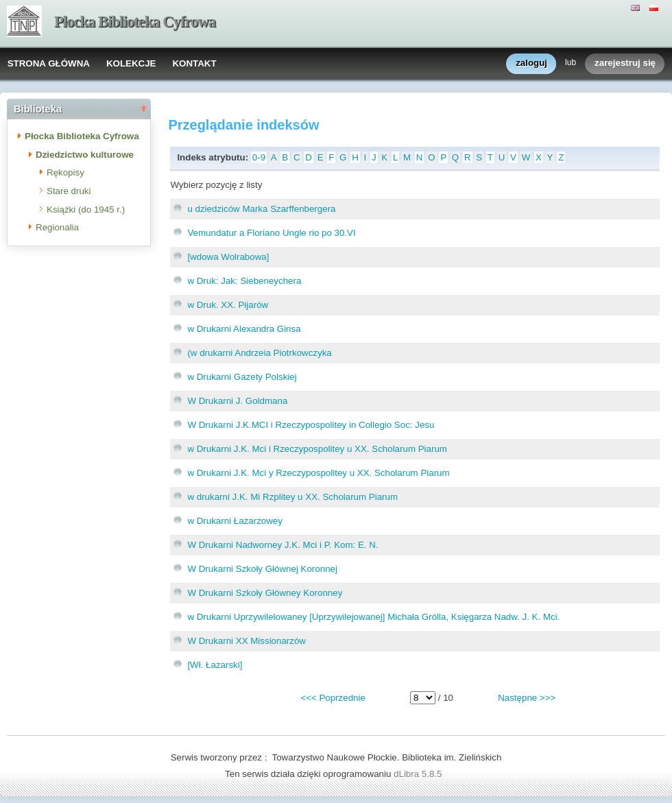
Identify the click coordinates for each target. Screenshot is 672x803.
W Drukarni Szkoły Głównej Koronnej (262, 569)
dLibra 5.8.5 (419, 774)
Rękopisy (65, 172)
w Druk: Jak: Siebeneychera (244, 281)
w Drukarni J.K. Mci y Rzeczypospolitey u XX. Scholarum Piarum (318, 473)
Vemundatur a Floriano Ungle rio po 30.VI (271, 233)
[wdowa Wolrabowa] (228, 257)
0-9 (259, 157)
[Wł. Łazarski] (215, 665)
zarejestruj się (625, 63)
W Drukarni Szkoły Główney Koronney (265, 593)
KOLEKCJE (131, 63)
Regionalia (57, 227)
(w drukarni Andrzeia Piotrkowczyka (259, 353)
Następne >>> (527, 698)
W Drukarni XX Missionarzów (247, 641)
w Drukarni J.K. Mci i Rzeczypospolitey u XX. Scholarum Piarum (317, 449)
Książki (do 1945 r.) (86, 209)
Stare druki (69, 191)
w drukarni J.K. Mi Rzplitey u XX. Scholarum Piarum (292, 497)
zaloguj (531, 63)
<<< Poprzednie (333, 698)
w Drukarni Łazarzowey (235, 521)
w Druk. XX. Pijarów (228, 305)
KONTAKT (194, 63)
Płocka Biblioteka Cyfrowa (135, 22)
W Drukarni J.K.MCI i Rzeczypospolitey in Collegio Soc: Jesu (311, 425)
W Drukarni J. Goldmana (237, 401)
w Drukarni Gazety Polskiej (242, 377)
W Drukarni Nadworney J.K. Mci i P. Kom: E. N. (283, 545)
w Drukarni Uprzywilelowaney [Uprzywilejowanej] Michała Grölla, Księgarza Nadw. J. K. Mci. (373, 617)
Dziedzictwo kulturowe (85, 155)
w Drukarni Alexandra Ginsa (244, 329)
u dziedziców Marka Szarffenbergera (261, 209)
